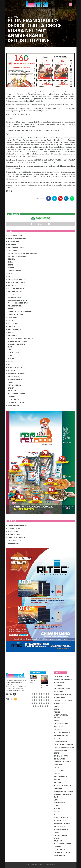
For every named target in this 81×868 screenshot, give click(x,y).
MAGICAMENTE (12, 543)
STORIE (10, 309)
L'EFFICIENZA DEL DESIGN (16, 256)
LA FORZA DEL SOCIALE (15, 315)
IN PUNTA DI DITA (13, 534)
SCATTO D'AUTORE (14, 370)
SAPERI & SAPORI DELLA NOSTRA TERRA (22, 253)
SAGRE (9, 277)
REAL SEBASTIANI (13, 306)
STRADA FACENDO (14, 406)
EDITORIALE (11, 286)
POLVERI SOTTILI (13, 400)
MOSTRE (10, 332)
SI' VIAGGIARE (12, 531)
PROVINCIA (11, 245)
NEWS (9, 356)
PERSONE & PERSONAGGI (16, 373)
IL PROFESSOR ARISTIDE (16, 394)
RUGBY (9, 382)
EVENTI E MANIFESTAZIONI (16, 239)
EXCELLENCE (12, 250)
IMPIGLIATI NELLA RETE (15, 283)
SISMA (9, 262)
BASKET (10, 388)
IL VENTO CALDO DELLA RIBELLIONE (20, 338)
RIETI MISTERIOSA (13, 385)
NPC (9, 365)
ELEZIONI (10, 294)
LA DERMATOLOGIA (14, 271)
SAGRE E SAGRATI (13, 540)
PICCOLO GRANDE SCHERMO (17, 303)
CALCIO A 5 (11, 391)
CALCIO (10, 321)
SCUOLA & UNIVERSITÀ (15, 288)
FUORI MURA (11, 318)
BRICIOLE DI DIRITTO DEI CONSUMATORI (21, 312)
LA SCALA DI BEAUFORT (16, 344)
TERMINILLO (11, 259)
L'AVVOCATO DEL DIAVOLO (16, 341)
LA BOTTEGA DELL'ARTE (16, 537)
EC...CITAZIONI (12, 324)
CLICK (9, 347)
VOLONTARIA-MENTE (14, 236)
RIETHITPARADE (13, 376)
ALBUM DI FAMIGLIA (14, 379)
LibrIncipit (11, 326)
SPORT (9, 362)
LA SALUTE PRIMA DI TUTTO (17, 526)
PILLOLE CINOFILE (13, 329)
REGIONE (10, 268)
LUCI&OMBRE (12, 397)
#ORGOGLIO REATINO (15, 367)
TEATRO (10, 359)
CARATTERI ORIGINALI (15, 403)
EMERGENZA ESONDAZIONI (17, 300)
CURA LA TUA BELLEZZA (16, 529)
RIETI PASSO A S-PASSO (16, 247)
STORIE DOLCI (12, 265)
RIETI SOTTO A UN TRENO (16, 280)
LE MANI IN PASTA (13, 297)
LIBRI (9, 350)
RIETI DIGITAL (12, 335)
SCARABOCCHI (12, 353)
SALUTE (10, 274)
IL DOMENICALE (13, 242)
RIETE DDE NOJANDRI (15, 291)
